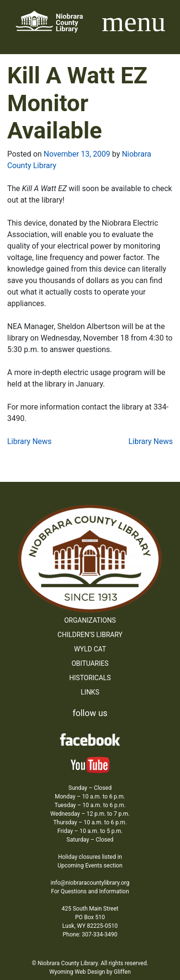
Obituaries (90, 663)
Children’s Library (90, 635)
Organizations (90, 620)
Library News (30, 441)
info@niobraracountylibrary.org (90, 883)
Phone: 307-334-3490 (90, 934)
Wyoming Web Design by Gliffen (90, 972)
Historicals (90, 678)
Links (90, 692)
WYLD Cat (90, 649)
